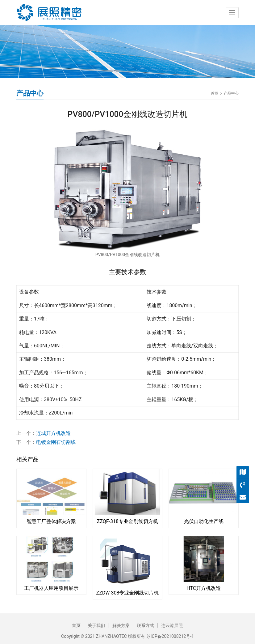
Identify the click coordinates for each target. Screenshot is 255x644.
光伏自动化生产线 (204, 521)
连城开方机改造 (53, 433)
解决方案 (121, 625)
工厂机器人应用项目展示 (51, 588)
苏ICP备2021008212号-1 (170, 636)
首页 (215, 93)
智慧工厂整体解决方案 (51, 521)
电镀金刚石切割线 (56, 442)
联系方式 (145, 625)
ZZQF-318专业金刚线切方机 (127, 521)
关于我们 (96, 625)
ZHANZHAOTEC (111, 636)
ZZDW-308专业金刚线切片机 (128, 593)
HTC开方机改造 (204, 588)
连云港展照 (172, 625)
